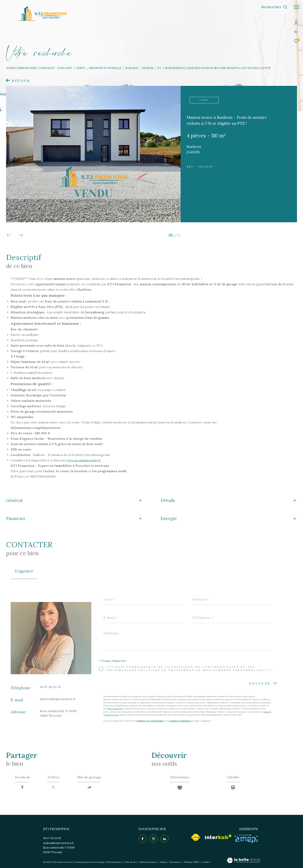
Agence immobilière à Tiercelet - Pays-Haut (39, 68)
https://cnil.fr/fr (114, 709)
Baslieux (132, 68)
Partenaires (175, 862)
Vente (81, 68)
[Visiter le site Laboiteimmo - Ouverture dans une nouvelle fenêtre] (243, 861)
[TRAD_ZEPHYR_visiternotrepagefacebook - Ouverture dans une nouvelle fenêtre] (142, 839)
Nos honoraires (115, 862)
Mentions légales (149, 862)
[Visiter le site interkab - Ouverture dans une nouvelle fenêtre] (218, 837)
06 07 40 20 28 (50, 687)
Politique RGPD (191, 862)
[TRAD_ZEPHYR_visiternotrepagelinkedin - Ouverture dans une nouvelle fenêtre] (165, 839)
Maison (148, 68)
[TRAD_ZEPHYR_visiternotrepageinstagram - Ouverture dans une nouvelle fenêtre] (154, 839)
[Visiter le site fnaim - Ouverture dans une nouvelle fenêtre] (196, 837)
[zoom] (93, 221)
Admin (163, 862)
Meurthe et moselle (106, 68)
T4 (159, 68)
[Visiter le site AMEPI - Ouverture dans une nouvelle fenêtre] (246, 839)
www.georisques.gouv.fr (84, 460)
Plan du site (131, 862)
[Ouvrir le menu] (297, 7)
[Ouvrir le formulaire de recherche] (275, 7)
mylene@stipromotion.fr (58, 699)
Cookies (206, 862)
